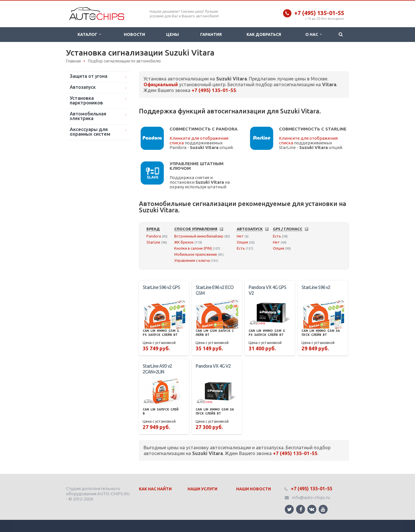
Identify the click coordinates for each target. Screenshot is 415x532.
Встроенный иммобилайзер (199, 236)
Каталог (89, 34)
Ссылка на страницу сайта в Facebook (301, 509)
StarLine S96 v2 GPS (161, 287)
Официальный (161, 84)
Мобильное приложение (196, 254)
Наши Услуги (202, 489)
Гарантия (211, 34)
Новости (134, 34)
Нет (240, 236)
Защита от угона (89, 76)
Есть (241, 248)
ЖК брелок (184, 242)
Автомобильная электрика (88, 116)
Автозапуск (83, 87)
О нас (313, 34)
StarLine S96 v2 (316, 287)
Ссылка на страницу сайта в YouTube (323, 509)
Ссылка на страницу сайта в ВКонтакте (312, 509)
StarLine (153, 242)
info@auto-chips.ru (311, 497)
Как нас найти (155, 489)
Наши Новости (254, 489)
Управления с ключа (192, 260)
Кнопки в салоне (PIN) (193, 248)
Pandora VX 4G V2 (213, 366)
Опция (242, 242)
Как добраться (264, 34)
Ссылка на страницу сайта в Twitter (289, 509)
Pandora (154, 236)
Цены (172, 34)
